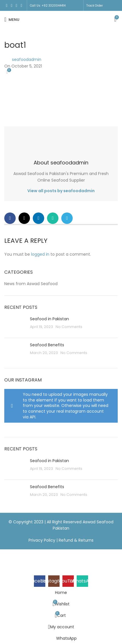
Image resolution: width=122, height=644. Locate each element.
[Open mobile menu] (12, 19)
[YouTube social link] (16, 6)
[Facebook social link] (7, 6)
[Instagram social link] (12, 6)
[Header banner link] (61, 322)
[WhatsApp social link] (21, 6)
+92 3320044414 (54, 6)
